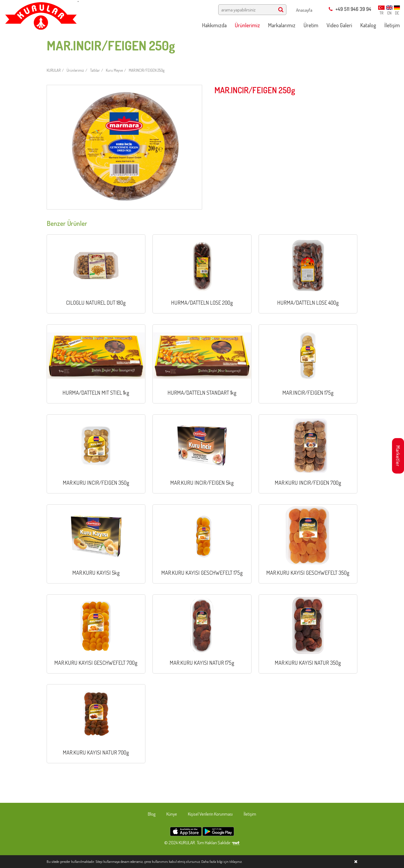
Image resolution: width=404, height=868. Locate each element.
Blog (152, 814)
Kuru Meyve (114, 70)
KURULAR (54, 70)
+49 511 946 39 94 (350, 9)
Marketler (398, 456)
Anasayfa (304, 10)
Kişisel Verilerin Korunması (210, 814)
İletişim (250, 814)
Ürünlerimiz (75, 70)
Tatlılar (95, 70)
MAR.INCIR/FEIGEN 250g (147, 70)
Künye (172, 814)
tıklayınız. (236, 861)
